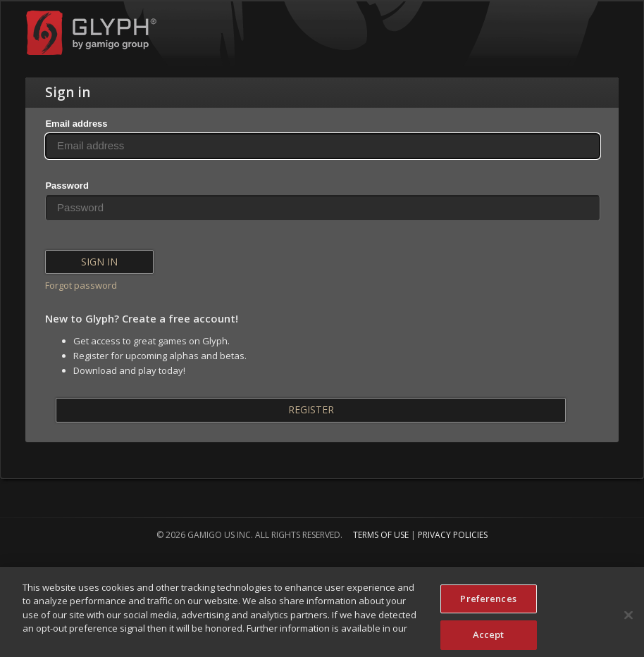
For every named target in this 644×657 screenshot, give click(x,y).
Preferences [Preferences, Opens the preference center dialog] (488, 603)
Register (311, 409)
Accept (489, 639)
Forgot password (81, 285)
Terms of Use (381, 535)
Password (67, 186)
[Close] (628, 620)
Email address (76, 124)
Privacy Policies (453, 535)
